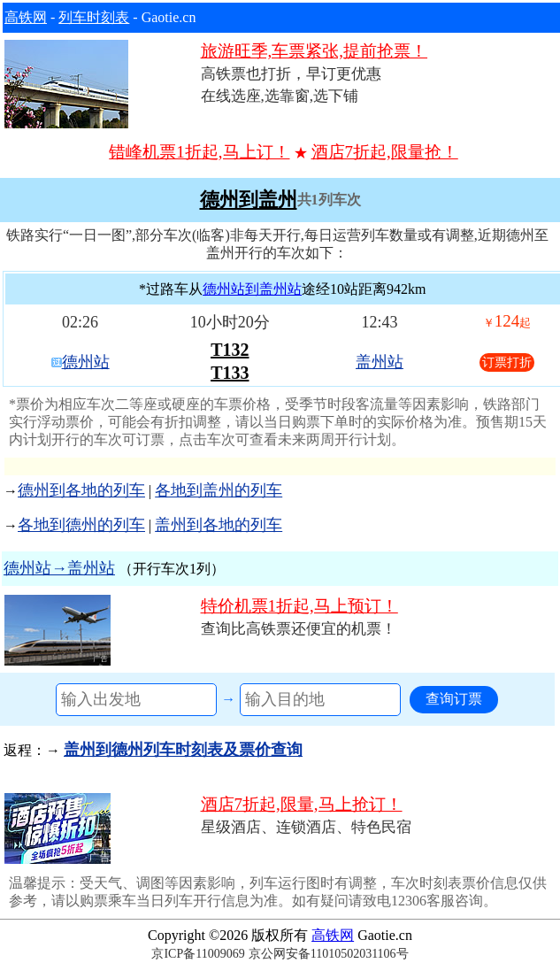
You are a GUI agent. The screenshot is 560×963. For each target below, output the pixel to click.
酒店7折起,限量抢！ (385, 152)
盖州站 (380, 362)
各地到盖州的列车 (219, 490)
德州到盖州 (249, 200)
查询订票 (454, 699)
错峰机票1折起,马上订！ (199, 152)
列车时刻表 (94, 17)
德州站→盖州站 (59, 568)
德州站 (86, 362)
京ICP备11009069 (198, 954)
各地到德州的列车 (81, 525)
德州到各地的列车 (81, 490)
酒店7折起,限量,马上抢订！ (302, 804)
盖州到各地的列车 (219, 525)
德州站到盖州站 (252, 289)
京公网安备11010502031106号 (329, 954)
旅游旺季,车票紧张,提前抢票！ (315, 51)
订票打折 (507, 362)
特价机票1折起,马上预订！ (299, 606)
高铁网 (26, 17)
